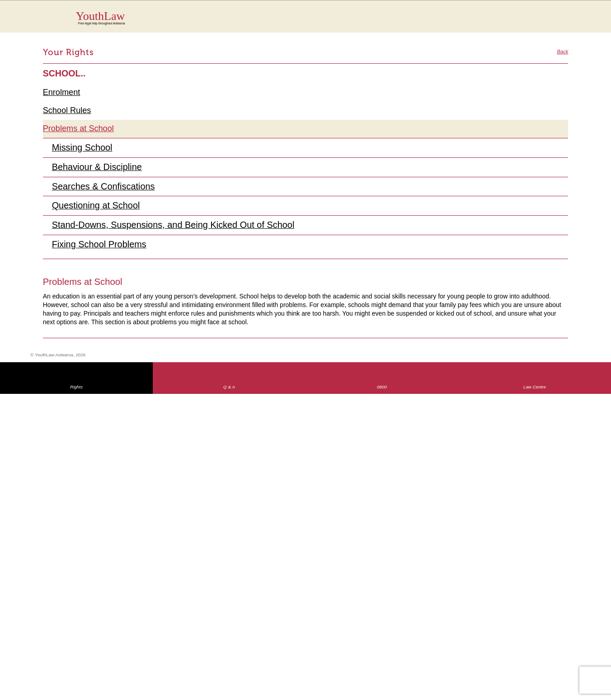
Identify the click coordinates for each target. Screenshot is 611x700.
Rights (76, 390)
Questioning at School (98, 208)
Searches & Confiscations (105, 188)
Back (562, 52)
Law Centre (535, 390)
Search (555, 22)
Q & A (229, 390)
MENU (573, 16)
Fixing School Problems (101, 247)
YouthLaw (322, 18)
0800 (382, 390)
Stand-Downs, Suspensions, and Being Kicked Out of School (177, 228)
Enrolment (62, 92)
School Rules (68, 111)
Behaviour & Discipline (99, 168)
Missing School (83, 149)
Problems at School (80, 129)
